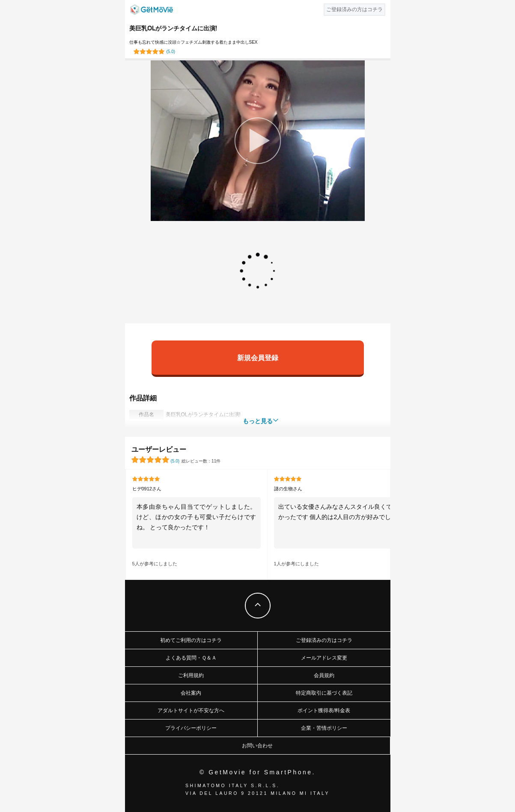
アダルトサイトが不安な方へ (191, 710)
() (171, 52)
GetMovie (152, 10)
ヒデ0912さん (147, 489)
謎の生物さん (288, 489)
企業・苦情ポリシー (324, 728)
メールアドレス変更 (324, 658)
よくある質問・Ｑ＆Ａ (191, 658)
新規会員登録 (258, 357)
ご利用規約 (191, 675)
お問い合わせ (257, 746)
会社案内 (191, 693)
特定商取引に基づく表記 (324, 693)
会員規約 (324, 675)
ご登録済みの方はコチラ (324, 640)
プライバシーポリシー (191, 728)
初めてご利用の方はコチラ (191, 640)
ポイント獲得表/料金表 (324, 710)
